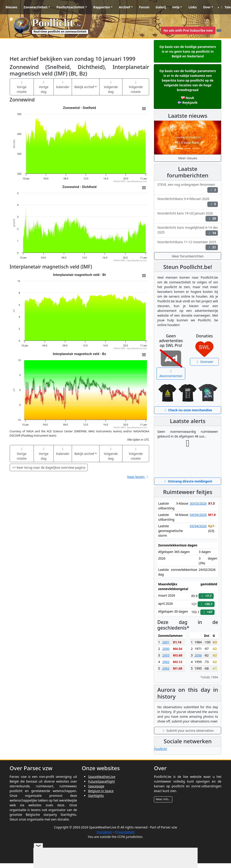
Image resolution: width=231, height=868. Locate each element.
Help (176, 7)
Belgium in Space (101, 791)
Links (193, 7)
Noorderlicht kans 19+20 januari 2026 (188, 216)
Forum (144, 7)
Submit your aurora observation (188, 730)
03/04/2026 (198, 526)
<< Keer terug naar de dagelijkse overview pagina (49, 467)
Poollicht (161, 749)
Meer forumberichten (188, 256)
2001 (166, 642)
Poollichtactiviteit (70, 7)
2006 (198, 655)
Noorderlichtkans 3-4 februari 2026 (188, 202)
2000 (166, 649)
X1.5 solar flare (188, 142)
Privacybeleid (125, 832)
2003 (166, 655)
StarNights (96, 796)
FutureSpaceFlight (101, 781)
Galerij (161, 7)
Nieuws (12, 7)
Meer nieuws (188, 158)
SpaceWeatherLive (102, 777)
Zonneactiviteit (36, 7)
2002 (166, 662)
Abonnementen (171, 374)
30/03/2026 (198, 503)
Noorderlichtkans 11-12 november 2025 (188, 245)
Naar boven (138, 477)
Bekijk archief (84, 87)
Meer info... (163, 799)
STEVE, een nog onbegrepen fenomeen (188, 188)
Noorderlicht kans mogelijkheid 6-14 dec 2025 (188, 231)
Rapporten (102, 7)
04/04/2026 (198, 515)
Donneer (204, 362)
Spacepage (96, 786)
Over (207, 7)
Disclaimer (104, 832)
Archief (125, 7)
